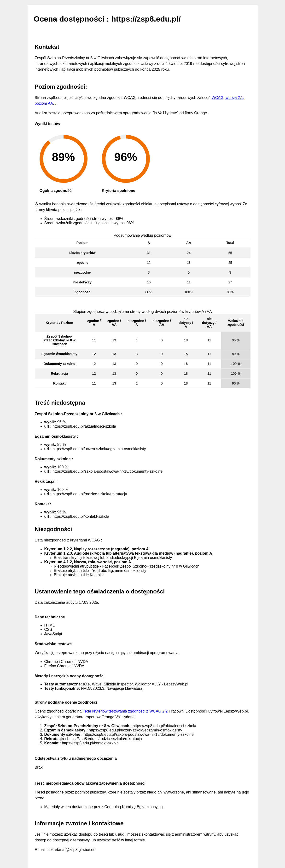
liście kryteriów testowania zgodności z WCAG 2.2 (125, 711)
